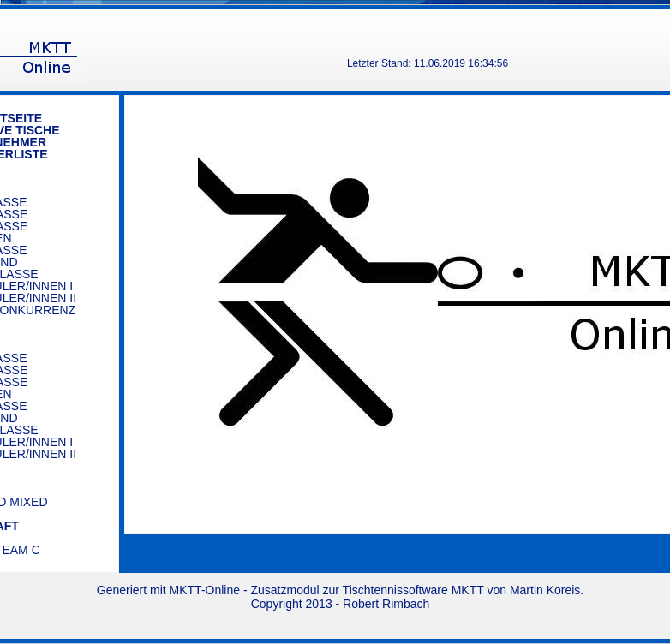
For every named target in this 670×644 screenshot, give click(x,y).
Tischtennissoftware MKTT (413, 590)
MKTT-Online (205, 590)
